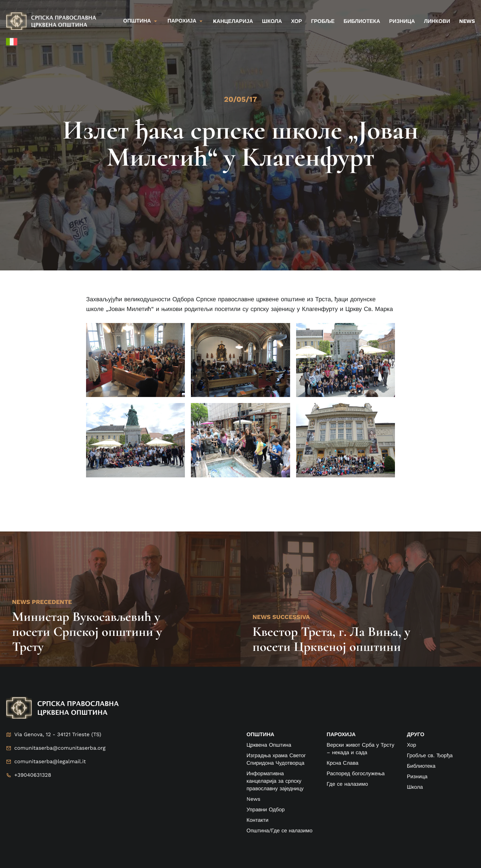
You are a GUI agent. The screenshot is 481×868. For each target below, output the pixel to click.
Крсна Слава (342, 763)
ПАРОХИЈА (341, 735)
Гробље (323, 21)
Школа (272, 21)
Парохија (182, 21)
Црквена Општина (269, 745)
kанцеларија (233, 21)
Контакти (257, 820)
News (467, 21)
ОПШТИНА (260, 735)
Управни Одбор (266, 810)
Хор (296, 21)
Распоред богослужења (355, 774)
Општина (137, 21)
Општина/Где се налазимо (279, 831)
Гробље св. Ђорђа (430, 756)
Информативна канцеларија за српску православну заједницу (275, 781)
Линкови (437, 21)
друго (416, 735)
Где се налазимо (347, 784)
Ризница (402, 21)
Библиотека (362, 21)
